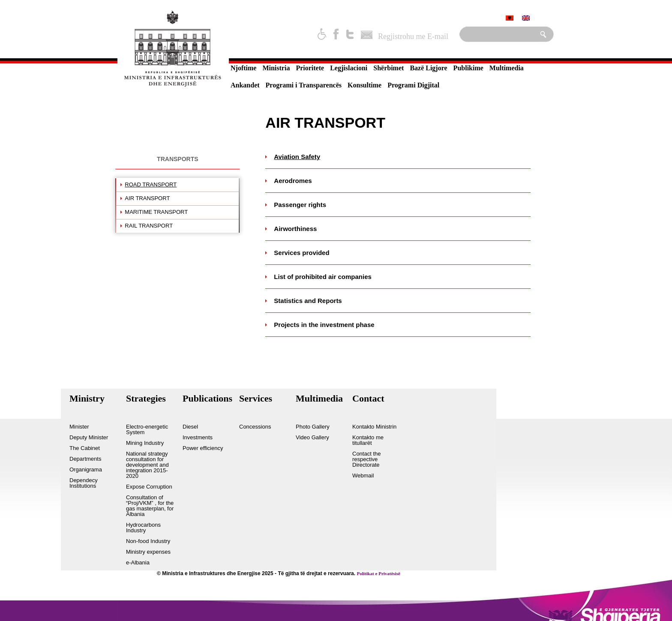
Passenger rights (300, 205)
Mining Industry (145, 443)
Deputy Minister (89, 438)
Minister (79, 427)
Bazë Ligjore (428, 68)
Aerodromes (293, 181)
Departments (85, 459)
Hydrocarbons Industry (143, 528)
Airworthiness (295, 229)
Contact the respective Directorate (367, 459)
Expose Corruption (149, 487)
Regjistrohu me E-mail (413, 36)
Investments (198, 438)
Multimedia (507, 68)
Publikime (468, 68)
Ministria (276, 68)
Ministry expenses (148, 552)
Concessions (255, 427)
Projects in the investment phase (324, 325)
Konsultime (364, 85)
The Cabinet (85, 448)
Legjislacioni (349, 68)
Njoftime (243, 68)
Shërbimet (388, 68)
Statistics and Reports (308, 301)
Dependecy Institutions (84, 483)
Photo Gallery (313, 427)
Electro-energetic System (147, 430)
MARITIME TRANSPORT (156, 212)
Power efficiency (203, 448)
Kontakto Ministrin (374, 427)
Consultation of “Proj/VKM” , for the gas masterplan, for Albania (150, 506)
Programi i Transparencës (304, 85)
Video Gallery (312, 438)
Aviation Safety (297, 157)
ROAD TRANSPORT (151, 184)
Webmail (363, 476)
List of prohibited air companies (323, 277)
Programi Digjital (413, 85)
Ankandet (245, 85)
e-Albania (138, 563)
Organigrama (86, 470)
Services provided (301, 253)
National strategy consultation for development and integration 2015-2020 (147, 465)
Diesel (190, 427)
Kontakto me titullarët (368, 440)
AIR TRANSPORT (147, 198)
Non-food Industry (148, 541)
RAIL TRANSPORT (149, 226)
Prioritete (310, 68)
